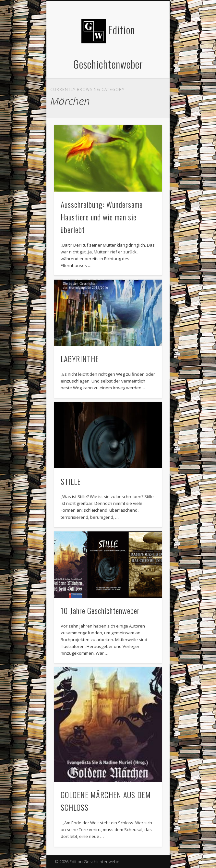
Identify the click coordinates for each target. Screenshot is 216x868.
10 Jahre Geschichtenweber (100, 610)
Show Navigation (146, 58)
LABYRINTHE (80, 359)
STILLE (71, 481)
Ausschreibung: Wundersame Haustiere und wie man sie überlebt (102, 217)
